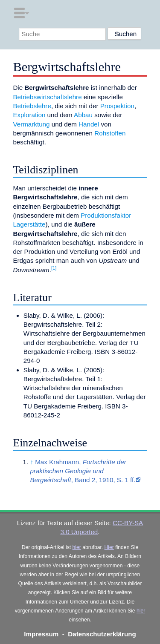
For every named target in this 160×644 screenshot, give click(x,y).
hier (77, 547)
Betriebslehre (32, 106)
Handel (89, 124)
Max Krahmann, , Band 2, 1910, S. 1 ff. (83, 471)
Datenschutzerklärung (102, 634)
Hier (109, 547)
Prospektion (117, 106)
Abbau (83, 115)
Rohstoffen (110, 133)
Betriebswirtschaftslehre (47, 97)
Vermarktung (31, 124)
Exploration (29, 115)
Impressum (41, 634)
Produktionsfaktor (106, 215)
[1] (54, 268)
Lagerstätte (29, 224)
